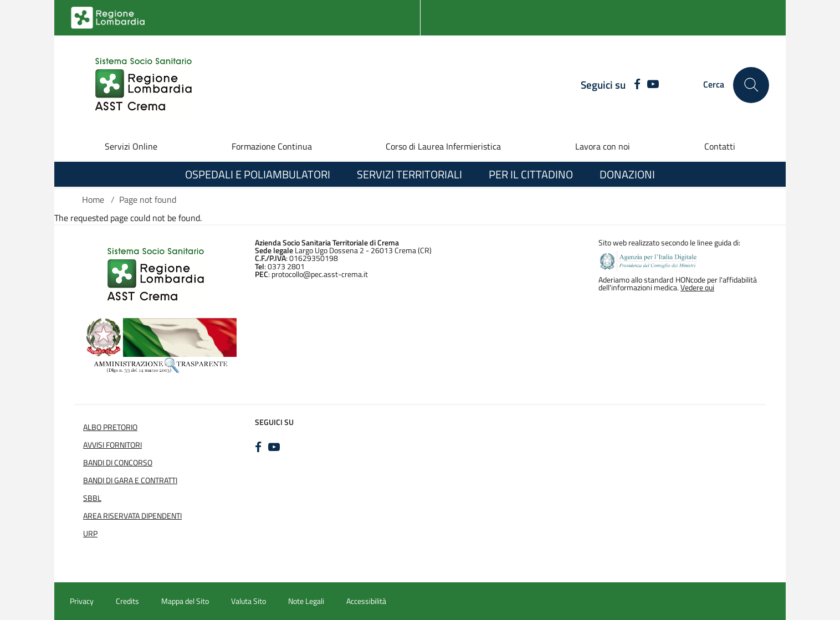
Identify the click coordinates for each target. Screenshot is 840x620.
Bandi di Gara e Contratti (130, 480)
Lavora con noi (603, 146)
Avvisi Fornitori (112, 445)
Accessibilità (366, 601)
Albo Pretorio (110, 427)
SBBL (92, 498)
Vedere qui (697, 288)
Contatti (720, 146)
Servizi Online (131, 146)
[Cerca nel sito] (751, 85)
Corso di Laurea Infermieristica (443, 146)
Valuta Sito (249, 601)
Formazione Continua (272, 146)
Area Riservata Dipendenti (132, 516)
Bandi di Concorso (118, 463)
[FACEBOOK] (634, 85)
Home (93, 199)
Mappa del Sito (185, 601)
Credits (127, 601)
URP (90, 534)
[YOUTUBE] (653, 85)
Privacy (82, 601)
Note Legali (306, 601)
